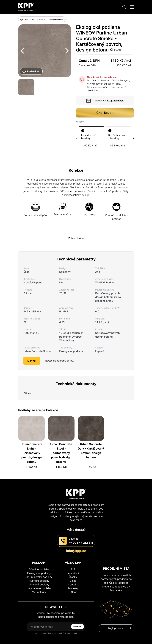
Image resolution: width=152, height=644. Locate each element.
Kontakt (73, 573)
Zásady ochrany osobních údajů (76, 637)
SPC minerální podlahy (39, 565)
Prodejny (73, 577)
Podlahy (42, 19)
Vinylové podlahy (39, 573)
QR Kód (28, 382)
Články (73, 565)
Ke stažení (73, 561)
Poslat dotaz (31, 71)
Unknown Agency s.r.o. (117, 641)
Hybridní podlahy (39, 569)
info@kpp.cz (76, 539)
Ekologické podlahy (56, 19)
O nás (73, 569)
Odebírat (77, 615)
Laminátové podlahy (39, 577)
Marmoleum (39, 580)
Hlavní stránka (30, 19)
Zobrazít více (76, 226)
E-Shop (73, 580)
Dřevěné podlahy (39, 558)
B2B (73, 558)
